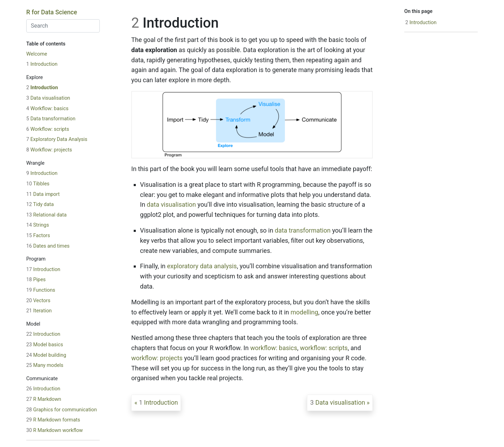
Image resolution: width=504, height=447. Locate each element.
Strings (38, 225)
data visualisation (171, 204)
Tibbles (38, 184)
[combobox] (63, 26)
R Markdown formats (53, 420)
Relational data (46, 215)
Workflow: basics (47, 109)
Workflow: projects (49, 150)
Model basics (45, 345)
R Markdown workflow (55, 430)
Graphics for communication (62, 410)
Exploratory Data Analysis (57, 139)
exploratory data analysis (202, 266)
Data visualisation (48, 98)
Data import (43, 194)
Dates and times (48, 246)
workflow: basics (274, 348)
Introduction (42, 64)
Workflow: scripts (48, 129)
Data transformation (51, 119)
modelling (304, 312)
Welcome (37, 54)
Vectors (38, 301)
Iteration (39, 311)
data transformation (303, 230)
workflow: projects (157, 358)
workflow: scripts (324, 348)
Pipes (36, 280)
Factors (38, 236)
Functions (41, 290)
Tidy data (40, 204)
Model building (46, 355)
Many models (45, 365)
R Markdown (44, 399)
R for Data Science (52, 12)
